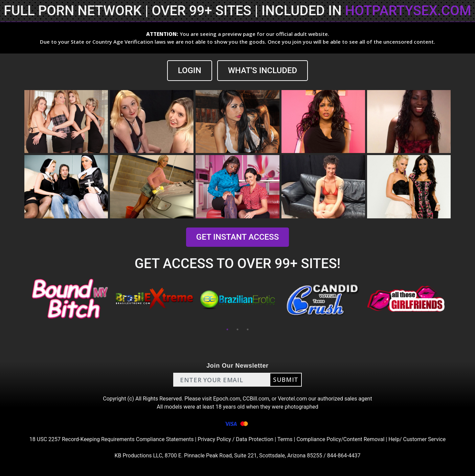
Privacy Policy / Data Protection (235, 439)
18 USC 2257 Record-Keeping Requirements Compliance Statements (112, 439)
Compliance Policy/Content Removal (340, 439)
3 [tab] (248, 329)
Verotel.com (292, 399)
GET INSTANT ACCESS (237, 237)
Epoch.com (227, 399)
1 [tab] (227, 329)
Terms (285, 439)
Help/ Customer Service (417, 439)
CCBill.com (256, 399)
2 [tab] (237, 329)
